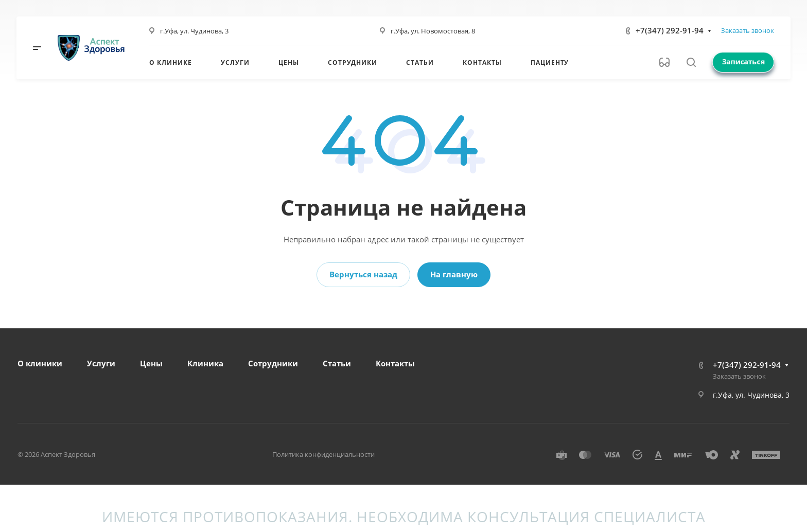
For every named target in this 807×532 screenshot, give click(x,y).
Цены (151, 363)
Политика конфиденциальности (323, 454)
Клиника (205, 363)
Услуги (101, 363)
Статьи (337, 363)
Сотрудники (273, 363)
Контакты (395, 363)
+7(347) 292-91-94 (670, 30)
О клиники (40, 363)
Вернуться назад (363, 274)
